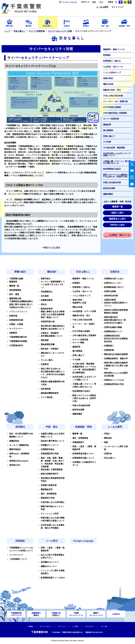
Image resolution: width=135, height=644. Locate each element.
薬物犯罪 (107, 125)
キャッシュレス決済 (50, 514)
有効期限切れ (47, 292)
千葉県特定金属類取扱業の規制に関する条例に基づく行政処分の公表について (21, 304)
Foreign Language (83, 541)
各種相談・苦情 (124, 22)
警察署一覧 (117, 207)
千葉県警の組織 (16, 279)
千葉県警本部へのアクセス (16, 614)
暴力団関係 (108, 130)
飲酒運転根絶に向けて (114, 287)
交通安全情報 (110, 291)
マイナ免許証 (47, 397)
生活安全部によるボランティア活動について (117, 154)
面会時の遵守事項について (53, 441)
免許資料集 (46, 389)
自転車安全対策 (111, 296)
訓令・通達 (14, 294)
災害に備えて (109, 136)
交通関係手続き (48, 449)
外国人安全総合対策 (112, 182)
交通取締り (109, 346)
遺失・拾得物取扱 (49, 494)
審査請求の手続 (48, 498)
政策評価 (13, 316)
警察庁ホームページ (96, 614)
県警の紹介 (10, 22)
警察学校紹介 (15, 449)
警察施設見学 (47, 489)
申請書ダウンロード (50, 445)
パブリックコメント (18, 312)
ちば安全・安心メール (113, 67)
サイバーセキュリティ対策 (60, 31)
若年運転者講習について (52, 336)
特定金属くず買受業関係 (52, 470)
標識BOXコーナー (49, 566)
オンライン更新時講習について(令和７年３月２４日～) (53, 285)
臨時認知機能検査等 (50, 393)
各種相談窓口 (78, 442)
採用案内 (86, 22)
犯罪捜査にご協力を (112, 61)
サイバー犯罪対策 (37, 31)
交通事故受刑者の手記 (114, 384)
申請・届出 (105, 22)
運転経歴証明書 (48, 344)
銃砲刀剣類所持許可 (50, 474)
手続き (107, 434)
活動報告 (13, 333)
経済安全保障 (109, 188)
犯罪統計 (107, 55)
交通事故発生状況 (112, 336)
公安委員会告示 (16, 345)
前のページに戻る (52, 247)
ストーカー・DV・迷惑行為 (115, 101)
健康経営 (13, 282)
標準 (94, 2)
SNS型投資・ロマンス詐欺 (84, 311)
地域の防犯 (108, 78)
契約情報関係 (15, 290)
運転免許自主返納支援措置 (116, 354)
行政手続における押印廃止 (53, 502)
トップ (7, 31)
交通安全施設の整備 (113, 327)
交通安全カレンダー (113, 283)
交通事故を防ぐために (114, 279)
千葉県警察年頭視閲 (18, 341)
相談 (106, 442)
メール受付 (52, 541)
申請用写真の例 (48, 322)
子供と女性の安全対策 (113, 96)
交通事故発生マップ (113, 331)
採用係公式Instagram (19, 461)
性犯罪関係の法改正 (112, 169)
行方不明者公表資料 (112, 107)
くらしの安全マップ (112, 73)
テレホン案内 (47, 360)
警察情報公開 (15, 299)
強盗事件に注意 (79, 303)
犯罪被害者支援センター (83, 454)
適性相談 (45, 340)
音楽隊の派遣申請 (49, 485)
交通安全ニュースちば (114, 380)
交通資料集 (109, 350)
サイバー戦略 (78, 343)
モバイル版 (104, 626)
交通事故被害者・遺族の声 (116, 359)
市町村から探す (117, 225)
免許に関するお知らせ (51, 369)
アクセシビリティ (90, 626)
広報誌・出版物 (16, 324)
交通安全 (67, 22)
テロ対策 (107, 142)
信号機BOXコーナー (50, 562)
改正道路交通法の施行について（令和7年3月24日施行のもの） (53, 374)
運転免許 (29, 22)
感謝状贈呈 (108, 194)
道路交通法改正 (111, 317)
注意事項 (45, 364)
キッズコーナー (16, 329)
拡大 (102, 2)
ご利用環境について (18, 559)
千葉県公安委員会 (56, 614)
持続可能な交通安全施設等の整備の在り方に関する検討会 (116, 366)
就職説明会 (14, 441)
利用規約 (20, 541)
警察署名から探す (117, 219)
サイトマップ (117, 7)
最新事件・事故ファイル (114, 49)
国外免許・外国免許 (50, 349)
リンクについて (16, 555)
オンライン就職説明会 (19, 445)
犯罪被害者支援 (16, 320)
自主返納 (45, 296)
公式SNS (116, 614)
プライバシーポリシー (46, 626)
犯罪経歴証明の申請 (50, 454)
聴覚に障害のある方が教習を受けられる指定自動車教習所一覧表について (53, 314)
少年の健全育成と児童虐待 (115, 113)
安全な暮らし (48, 22)
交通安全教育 (110, 300)
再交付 (44, 304)
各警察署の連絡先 (36, 614)
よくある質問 (102, 7)
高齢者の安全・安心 (112, 90)
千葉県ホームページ (76, 614)
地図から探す (117, 213)
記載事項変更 (47, 300)
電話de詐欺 (108, 84)
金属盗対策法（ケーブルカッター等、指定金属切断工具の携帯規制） (84, 370)
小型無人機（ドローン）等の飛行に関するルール (117, 162)
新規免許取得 (47, 309)
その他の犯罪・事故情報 (114, 148)
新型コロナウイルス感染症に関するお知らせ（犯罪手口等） (117, 176)
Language (69, 2)
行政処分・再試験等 (50, 333)
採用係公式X (15, 465)
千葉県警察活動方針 (18, 337)
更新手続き (46, 279)
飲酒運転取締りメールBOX (53, 578)
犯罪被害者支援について (83, 458)
